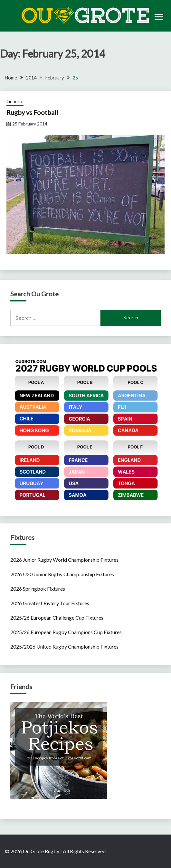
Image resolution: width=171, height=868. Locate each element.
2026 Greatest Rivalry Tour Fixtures (50, 603)
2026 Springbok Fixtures (38, 589)
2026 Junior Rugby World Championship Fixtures (64, 560)
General (15, 101)
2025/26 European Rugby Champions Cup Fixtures (66, 632)
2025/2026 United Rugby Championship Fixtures (64, 646)
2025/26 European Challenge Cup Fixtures (57, 618)
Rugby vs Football (32, 112)
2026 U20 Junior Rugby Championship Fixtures (62, 574)
